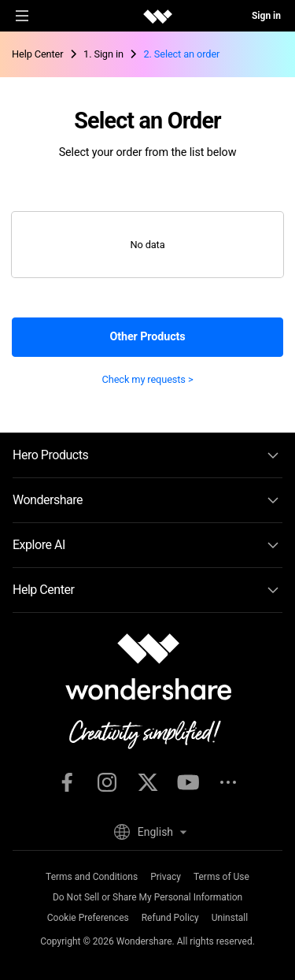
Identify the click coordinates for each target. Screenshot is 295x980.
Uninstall (230, 918)
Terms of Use (221, 877)
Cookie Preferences (88, 918)
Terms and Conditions (92, 877)
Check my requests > (148, 379)
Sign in (266, 16)
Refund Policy (170, 918)
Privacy (166, 877)
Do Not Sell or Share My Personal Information (147, 897)
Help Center (37, 54)
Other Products (147, 337)
